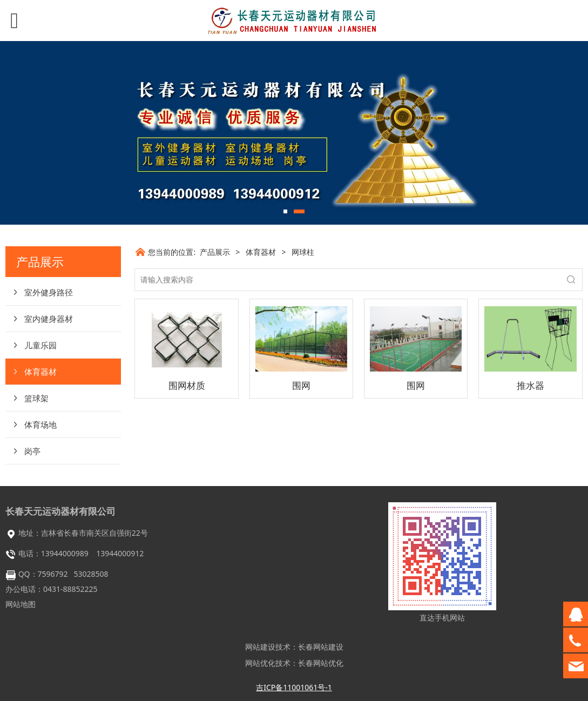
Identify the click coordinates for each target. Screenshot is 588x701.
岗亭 (32, 451)
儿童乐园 (40, 345)
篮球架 (36, 398)
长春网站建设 (321, 647)
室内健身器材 (49, 319)
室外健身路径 (49, 292)
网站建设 (260, 647)
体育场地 (40, 424)
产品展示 (215, 252)
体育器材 (40, 372)
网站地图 (21, 604)
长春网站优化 (321, 663)
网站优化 (260, 663)
